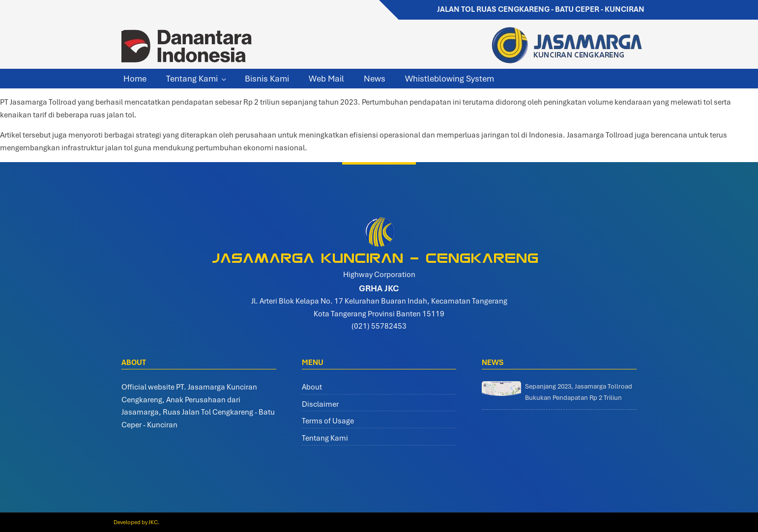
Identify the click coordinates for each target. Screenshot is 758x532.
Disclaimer (320, 404)
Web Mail (326, 79)
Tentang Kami (192, 79)
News (375, 79)
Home (135, 79)
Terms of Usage (328, 421)
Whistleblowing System (450, 79)
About (312, 387)
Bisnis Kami (267, 79)
